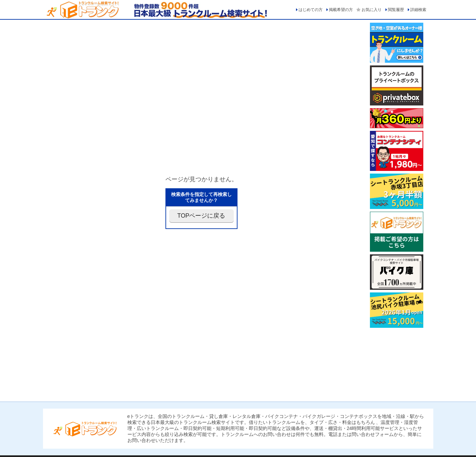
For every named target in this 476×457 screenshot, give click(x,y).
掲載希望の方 (341, 10)
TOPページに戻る (201, 216)
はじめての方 (311, 10)
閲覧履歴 (396, 10)
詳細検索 (418, 10)
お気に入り (372, 10)
